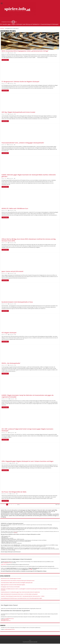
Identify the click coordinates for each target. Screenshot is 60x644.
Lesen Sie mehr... (5, 60)
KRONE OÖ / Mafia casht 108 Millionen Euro (15, 209)
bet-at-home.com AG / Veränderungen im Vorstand (11, 579)
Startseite (2, 28)
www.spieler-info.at (5, 620)
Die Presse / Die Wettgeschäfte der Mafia (14, 492)
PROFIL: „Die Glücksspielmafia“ (11, 364)
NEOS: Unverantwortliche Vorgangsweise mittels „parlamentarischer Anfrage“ (25, 51)
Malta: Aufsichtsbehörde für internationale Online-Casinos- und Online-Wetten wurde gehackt (19, 595)
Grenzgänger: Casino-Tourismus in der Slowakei (10, 587)
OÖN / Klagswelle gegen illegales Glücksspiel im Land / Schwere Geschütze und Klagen (28, 462)
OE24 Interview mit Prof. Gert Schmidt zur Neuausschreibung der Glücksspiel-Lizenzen (18, 581)
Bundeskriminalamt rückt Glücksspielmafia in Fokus (17, 302)
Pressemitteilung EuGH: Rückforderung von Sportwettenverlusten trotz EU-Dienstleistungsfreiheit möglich (21, 599)
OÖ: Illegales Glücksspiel (9, 333)
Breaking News (11, 53)
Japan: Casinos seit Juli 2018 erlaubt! (12, 272)
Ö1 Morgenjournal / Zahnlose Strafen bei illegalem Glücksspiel (20, 82)
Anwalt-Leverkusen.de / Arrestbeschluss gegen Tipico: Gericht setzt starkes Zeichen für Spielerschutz (20, 593)
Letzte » (18, 505)
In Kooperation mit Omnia (9, 22)
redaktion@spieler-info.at (10, 630)
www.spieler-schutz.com (6, 621)
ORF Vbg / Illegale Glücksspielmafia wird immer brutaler (18, 113)
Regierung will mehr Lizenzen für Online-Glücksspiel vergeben (13, 585)
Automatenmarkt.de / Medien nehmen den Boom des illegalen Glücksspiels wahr (17, 583)
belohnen (16, 533)
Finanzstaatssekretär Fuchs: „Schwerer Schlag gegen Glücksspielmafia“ (23, 143)
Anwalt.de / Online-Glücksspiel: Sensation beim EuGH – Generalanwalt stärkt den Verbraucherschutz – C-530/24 (23, 597)
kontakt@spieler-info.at (7, 563)
